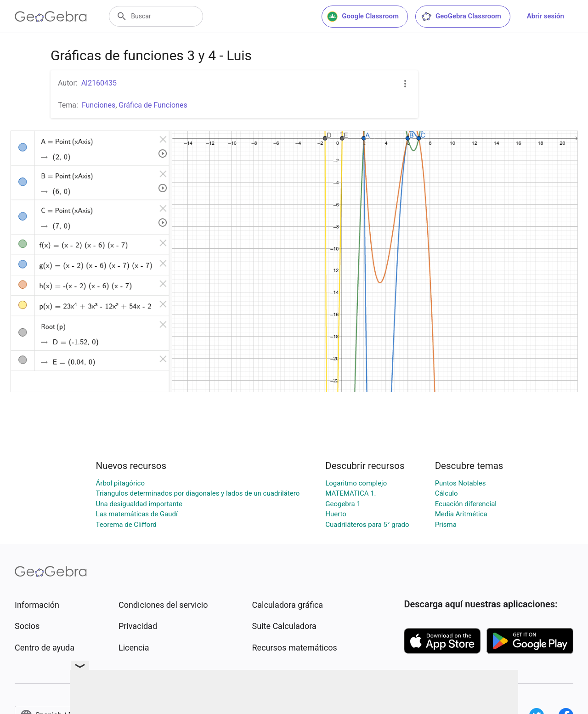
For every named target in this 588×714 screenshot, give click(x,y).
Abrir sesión (546, 16)
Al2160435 (99, 83)
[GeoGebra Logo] (51, 17)
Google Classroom (363, 17)
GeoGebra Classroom (461, 17)
